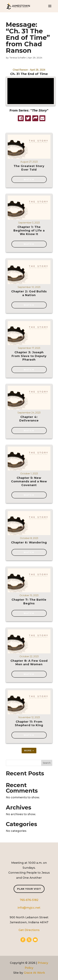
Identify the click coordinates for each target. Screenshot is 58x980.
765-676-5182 (29, 900)
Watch (29, 179)
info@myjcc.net (29, 908)
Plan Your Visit (29, 889)
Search (47, 763)
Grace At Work (34, 973)
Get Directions (29, 930)
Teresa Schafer (18, 58)
